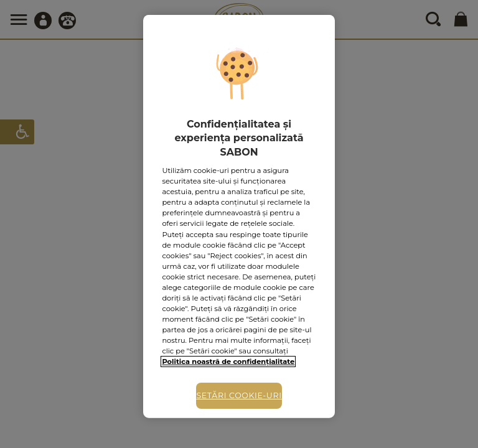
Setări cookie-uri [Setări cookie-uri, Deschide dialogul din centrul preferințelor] (239, 395)
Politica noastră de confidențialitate (228, 362)
